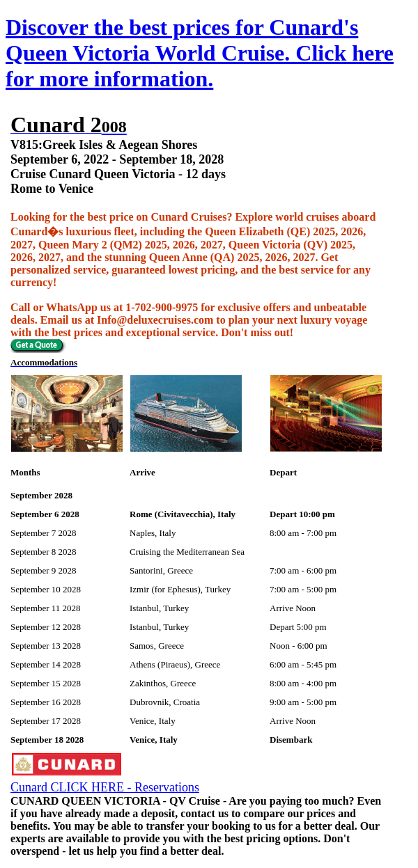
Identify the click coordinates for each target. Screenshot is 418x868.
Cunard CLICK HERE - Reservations (105, 787)
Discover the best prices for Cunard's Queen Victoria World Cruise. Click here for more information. (200, 53)
